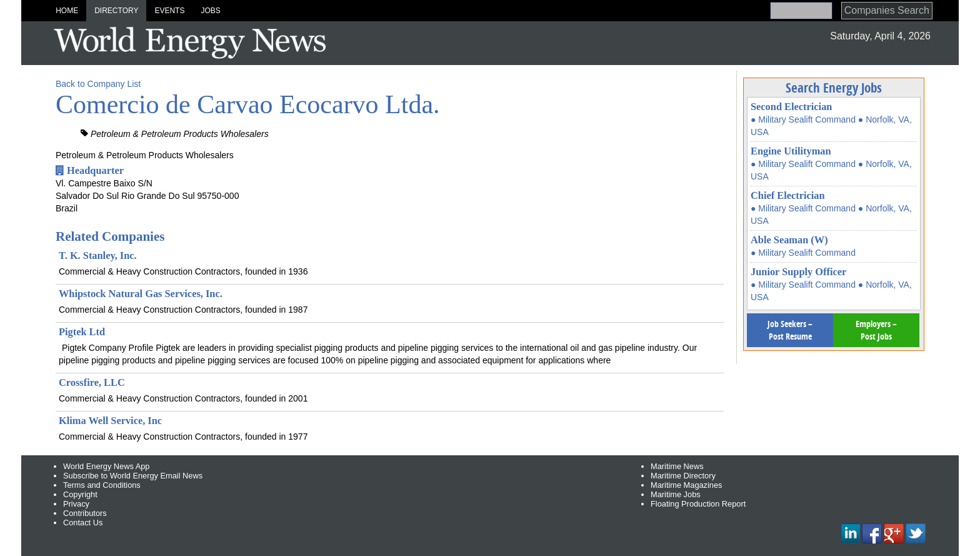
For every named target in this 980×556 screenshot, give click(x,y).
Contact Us (83, 523)
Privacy (76, 504)
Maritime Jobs (676, 494)
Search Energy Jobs (834, 88)
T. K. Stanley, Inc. (98, 255)
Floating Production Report (698, 504)
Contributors (85, 513)
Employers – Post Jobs (876, 330)
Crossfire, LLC (92, 382)
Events (169, 11)
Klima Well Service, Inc (110, 421)
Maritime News (677, 466)
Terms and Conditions (102, 485)
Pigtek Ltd (82, 332)
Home (67, 11)
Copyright (80, 494)
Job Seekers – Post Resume (790, 330)
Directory (116, 11)
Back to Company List (98, 84)
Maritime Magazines (687, 485)
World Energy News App (106, 466)
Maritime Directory (683, 476)
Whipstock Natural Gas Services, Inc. (141, 294)
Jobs (210, 11)
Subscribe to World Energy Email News (133, 476)
